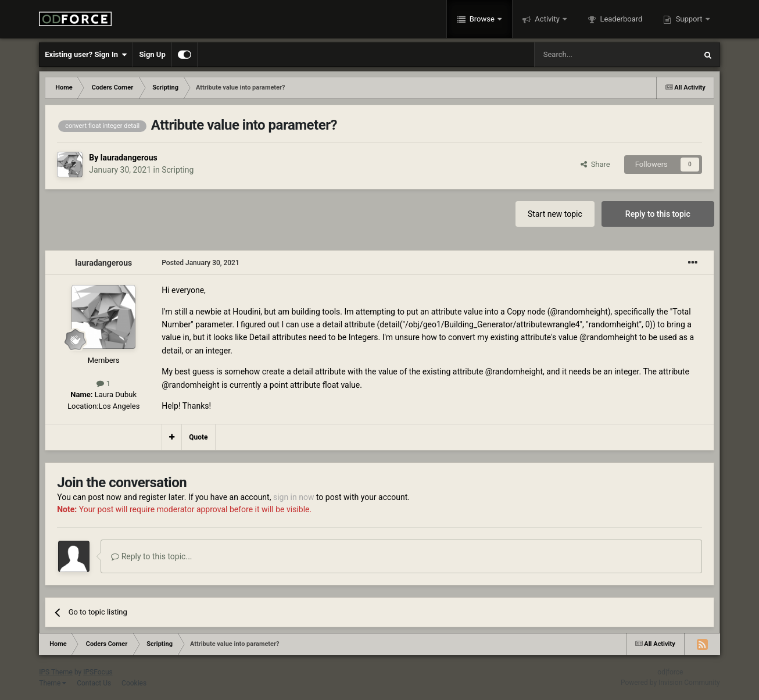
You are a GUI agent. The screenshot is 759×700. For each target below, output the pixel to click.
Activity (547, 19)
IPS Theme (56, 672)
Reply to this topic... (151, 556)
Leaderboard (620, 19)
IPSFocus (98, 672)
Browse (482, 19)
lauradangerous (129, 158)
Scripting (178, 170)
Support (689, 19)
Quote (198, 437)
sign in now (294, 497)
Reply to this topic (658, 214)
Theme (53, 683)
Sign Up (152, 54)
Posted (201, 263)
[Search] (588, 55)
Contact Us (94, 683)
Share (595, 164)
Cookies (134, 683)
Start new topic (555, 214)
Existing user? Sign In (86, 55)
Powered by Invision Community (670, 683)
